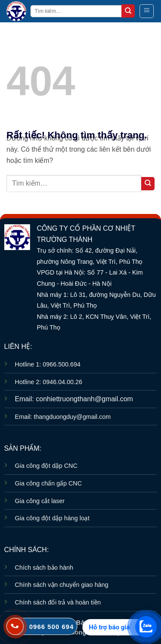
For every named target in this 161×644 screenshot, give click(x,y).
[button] (147, 11)
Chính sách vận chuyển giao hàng (62, 585)
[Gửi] (128, 11)
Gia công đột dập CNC (46, 466)
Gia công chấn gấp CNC (49, 483)
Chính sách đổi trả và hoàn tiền (58, 602)
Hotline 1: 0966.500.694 (48, 364)
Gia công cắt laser (40, 501)
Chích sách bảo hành (44, 568)
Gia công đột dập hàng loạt (52, 518)
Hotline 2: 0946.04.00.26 (49, 382)
